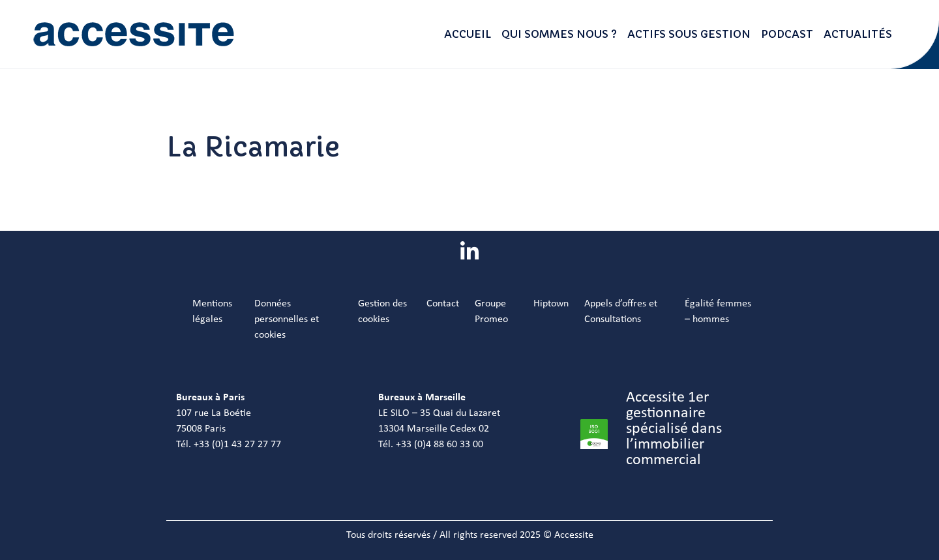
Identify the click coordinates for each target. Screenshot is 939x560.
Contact (443, 304)
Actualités (858, 34)
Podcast (787, 34)
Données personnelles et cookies (287, 319)
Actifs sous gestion (689, 34)
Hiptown (551, 304)
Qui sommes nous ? (559, 34)
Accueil (468, 34)
